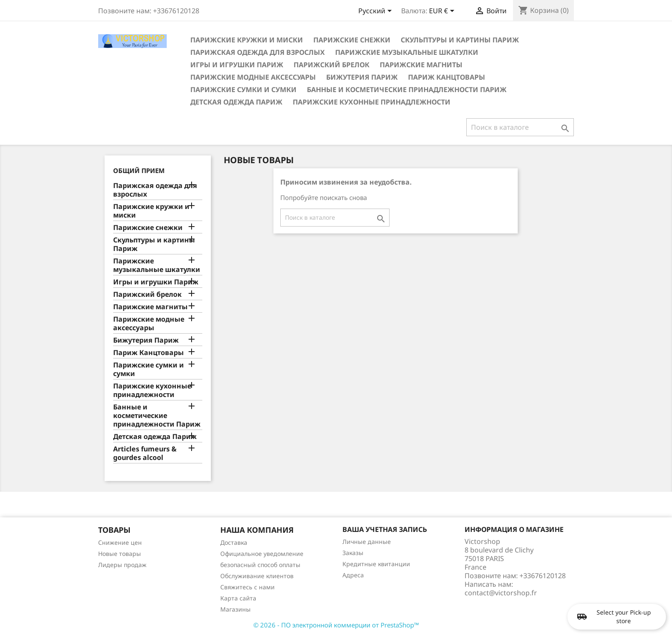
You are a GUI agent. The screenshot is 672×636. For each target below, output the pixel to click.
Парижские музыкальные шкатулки (407, 52)
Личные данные (367, 542)
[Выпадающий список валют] (443, 12)
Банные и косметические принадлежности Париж (407, 90)
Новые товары (120, 554)
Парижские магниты (421, 65)
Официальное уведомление (262, 554)
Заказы (353, 553)
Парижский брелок (331, 65)
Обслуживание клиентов (257, 576)
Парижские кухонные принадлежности (372, 102)
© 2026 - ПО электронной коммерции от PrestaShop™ (336, 625)
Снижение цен (120, 542)
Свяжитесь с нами (247, 587)
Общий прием (139, 170)
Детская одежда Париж (236, 102)
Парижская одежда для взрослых (258, 52)
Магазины (235, 609)
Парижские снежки (352, 40)
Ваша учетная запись (385, 529)
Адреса (353, 575)
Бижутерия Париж (362, 77)
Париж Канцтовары (447, 77)
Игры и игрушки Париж (237, 65)
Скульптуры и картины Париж (460, 40)
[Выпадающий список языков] (376, 12)
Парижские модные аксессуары (253, 77)
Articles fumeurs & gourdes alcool (145, 453)
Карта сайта (238, 598)
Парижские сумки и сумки (243, 90)
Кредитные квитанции (376, 564)
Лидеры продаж (122, 565)
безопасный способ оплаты (260, 565)
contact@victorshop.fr (501, 593)
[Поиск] (520, 127)
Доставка (234, 542)
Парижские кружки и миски (247, 40)
